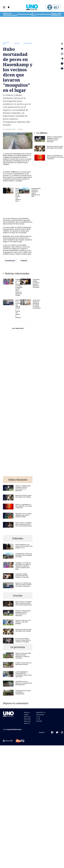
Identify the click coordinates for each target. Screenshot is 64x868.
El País (33, 14)
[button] (4, 7)
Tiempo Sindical (54, 14)
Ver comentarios (18, 328)
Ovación (28, 14)
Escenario (47, 14)
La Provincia (13, 14)
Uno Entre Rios (6, 43)
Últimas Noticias (6, 14)
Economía (39, 14)
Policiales (21, 14)
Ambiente (10, 155)
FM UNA (39, 721)
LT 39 (58, 14)
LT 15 (60, 14)
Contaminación (28, 43)
